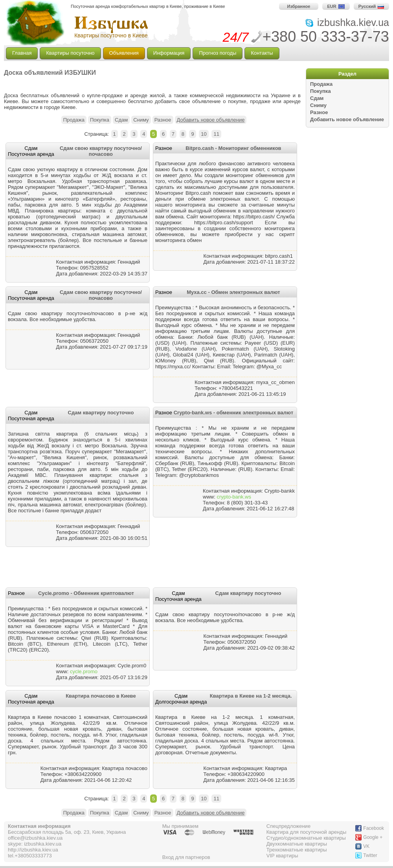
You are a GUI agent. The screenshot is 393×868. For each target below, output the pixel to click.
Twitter (370, 855)
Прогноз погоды (218, 53)
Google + (373, 837)
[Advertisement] (96, 83)
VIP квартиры (282, 856)
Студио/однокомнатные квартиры (306, 838)
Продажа (321, 84)
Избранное (299, 6)
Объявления (124, 53)
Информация (169, 53)
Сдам (317, 98)
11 (216, 134)
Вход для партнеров (186, 857)
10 (204, 134)
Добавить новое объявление (347, 119)
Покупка (320, 91)
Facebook (374, 828)
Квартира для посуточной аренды (307, 832)
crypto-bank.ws (234, 497)
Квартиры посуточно (70, 53)
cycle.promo (84, 671)
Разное (319, 112)
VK (366, 846)
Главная (22, 53)
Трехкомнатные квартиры (297, 850)
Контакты (262, 53)
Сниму (318, 105)
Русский (371, 6)
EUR (336, 6)
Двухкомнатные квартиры (297, 844)
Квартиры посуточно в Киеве (111, 35)
